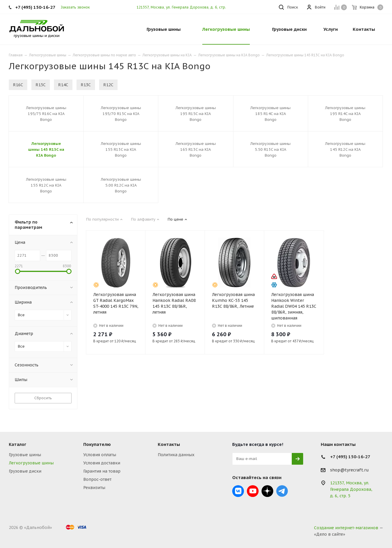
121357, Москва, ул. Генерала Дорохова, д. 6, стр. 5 (183, 7)
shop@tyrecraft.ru (349, 470)
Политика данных (176, 455)
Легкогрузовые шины (31, 463)
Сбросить (43, 398)
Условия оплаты (100, 455)
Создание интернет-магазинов (346, 528)
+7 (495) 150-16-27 (35, 7)
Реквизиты (94, 488)
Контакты (169, 444)
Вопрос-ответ (97, 479)
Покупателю (97, 444)
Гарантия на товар (102, 471)
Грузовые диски (25, 471)
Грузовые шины (25, 455)
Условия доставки (102, 463)
